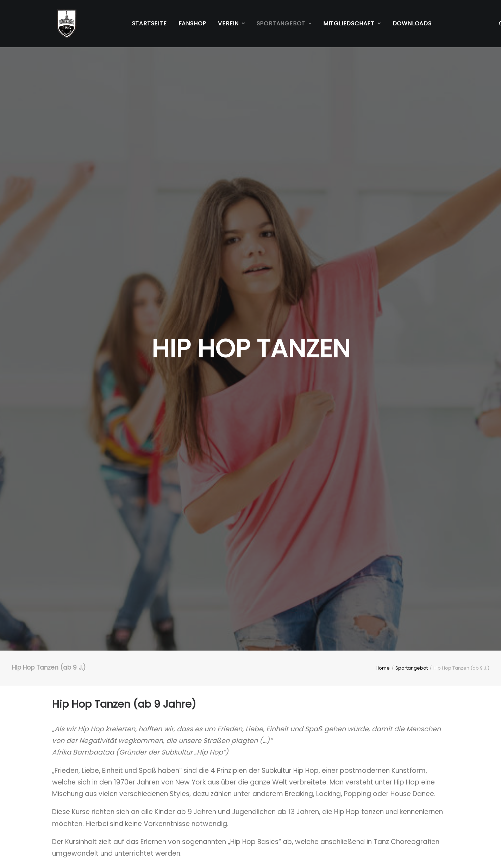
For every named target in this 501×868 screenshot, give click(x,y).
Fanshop (193, 23)
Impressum (71, 810)
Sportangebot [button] (284, 23)
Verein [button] (231, 23)
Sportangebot (412, 207)
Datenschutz (73, 822)
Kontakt (202, 810)
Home (383, 207)
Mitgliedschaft (212, 822)
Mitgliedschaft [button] (352, 23)
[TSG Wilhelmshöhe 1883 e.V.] (62, 24)
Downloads (412, 23)
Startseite (149, 23)
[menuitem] (149, 24)
